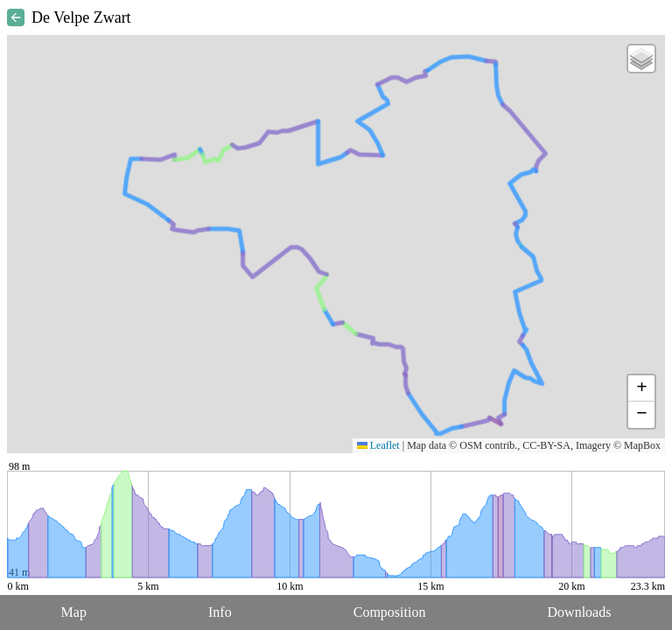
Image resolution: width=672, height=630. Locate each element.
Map (74, 612)
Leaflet (378, 445)
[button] (641, 59)
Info (220, 612)
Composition (390, 612)
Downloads (580, 612)
